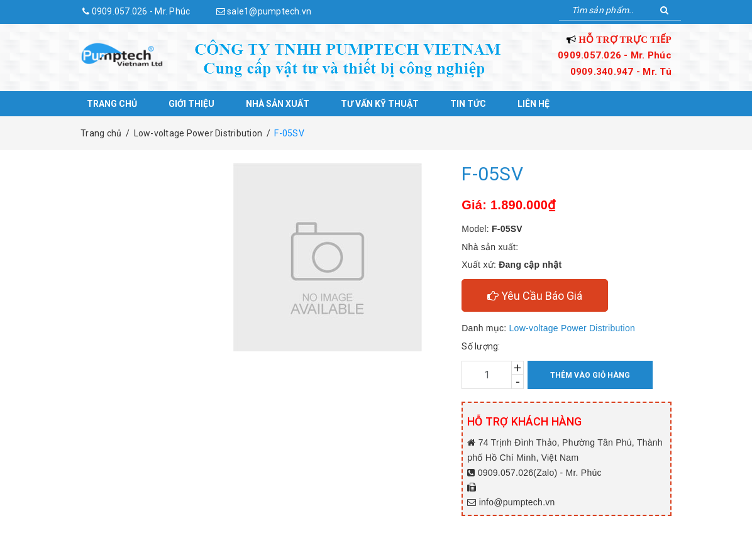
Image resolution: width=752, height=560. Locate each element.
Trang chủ (112, 104)
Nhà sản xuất (278, 104)
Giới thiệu (191, 104)
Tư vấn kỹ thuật (380, 104)
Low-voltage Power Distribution (572, 328)
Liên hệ (534, 104)
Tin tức (468, 104)
